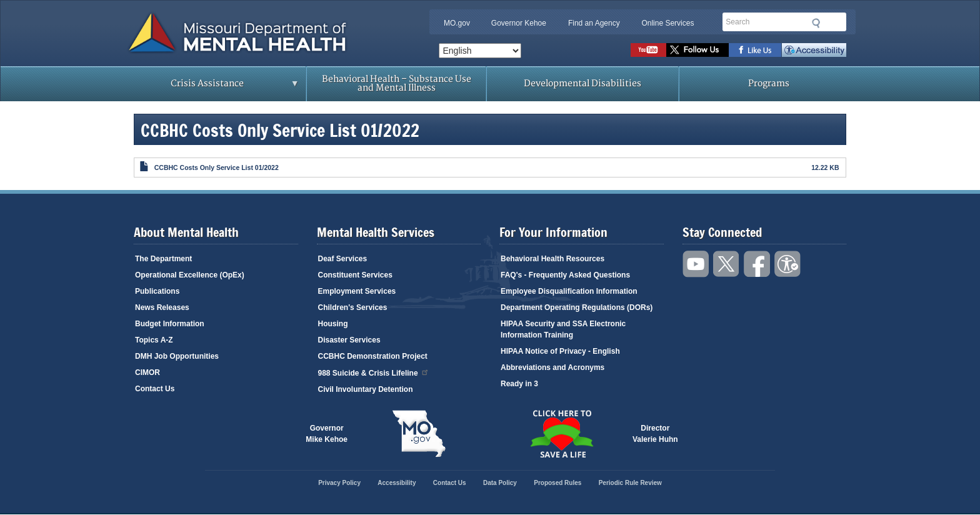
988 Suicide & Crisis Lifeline (374, 372)
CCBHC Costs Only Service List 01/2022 (217, 167)
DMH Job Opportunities (177, 356)
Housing (333, 324)
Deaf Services (343, 259)
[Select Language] (480, 51)
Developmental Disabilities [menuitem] (582, 83)
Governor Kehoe (519, 23)
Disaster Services (349, 340)
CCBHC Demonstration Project (373, 356)
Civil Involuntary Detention (366, 389)
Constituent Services (355, 275)
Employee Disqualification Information (569, 291)
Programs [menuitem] (769, 83)
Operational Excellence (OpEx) (190, 275)
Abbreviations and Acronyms (552, 367)
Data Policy (500, 483)
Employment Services (357, 291)
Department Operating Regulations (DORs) (577, 307)
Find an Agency (594, 23)
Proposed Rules (557, 483)
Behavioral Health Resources (552, 259)
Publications (157, 291)
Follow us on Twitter (697, 50)
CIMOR (147, 372)
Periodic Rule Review (630, 483)
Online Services (667, 23)
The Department (163, 259)
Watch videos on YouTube (648, 50)
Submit (816, 23)
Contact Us (155, 389)
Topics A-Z (154, 340)
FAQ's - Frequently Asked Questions (565, 275)
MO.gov (457, 23)
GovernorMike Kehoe (327, 434)
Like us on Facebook (755, 50)
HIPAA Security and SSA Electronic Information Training (563, 329)
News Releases (162, 307)
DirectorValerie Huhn (655, 434)
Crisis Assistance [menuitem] (210, 87)
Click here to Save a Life (561, 434)
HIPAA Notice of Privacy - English (560, 351)
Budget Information (170, 324)
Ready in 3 (519, 384)
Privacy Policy (339, 483)
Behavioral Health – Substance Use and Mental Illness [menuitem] (397, 83)
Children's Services (353, 307)
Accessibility (814, 50)
